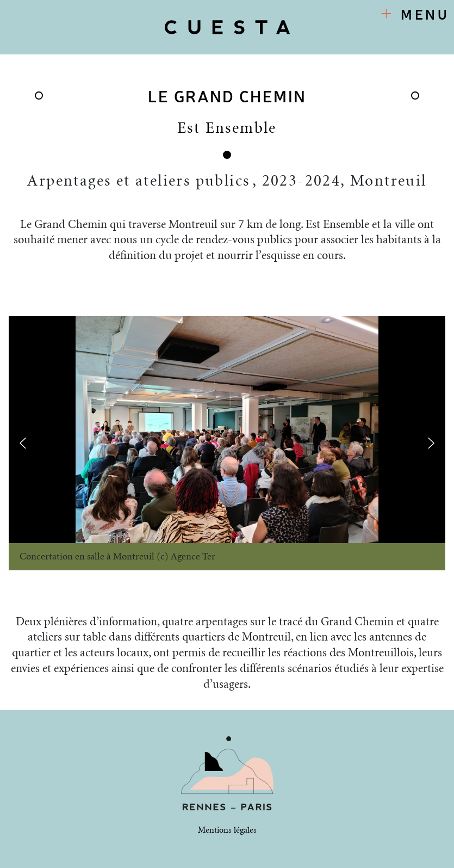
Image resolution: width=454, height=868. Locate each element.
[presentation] (23, 443)
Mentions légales (227, 830)
